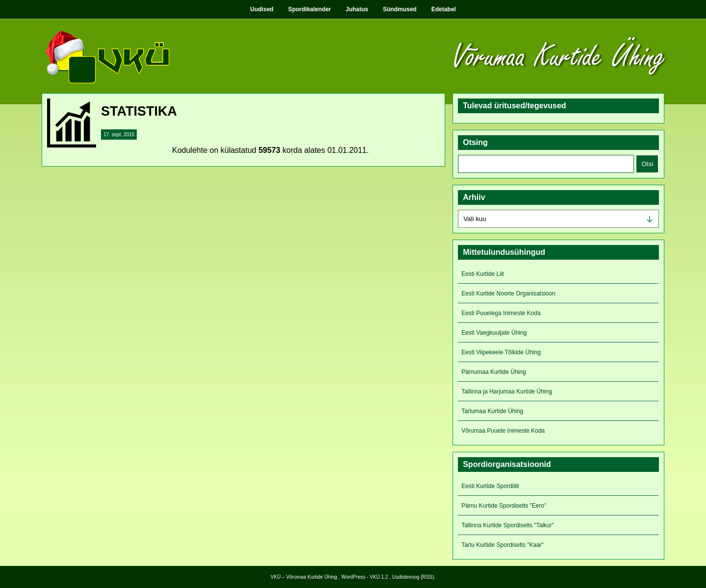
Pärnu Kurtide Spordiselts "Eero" (504, 506)
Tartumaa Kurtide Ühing (492, 411)
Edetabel (444, 9)
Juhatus (357, 9)
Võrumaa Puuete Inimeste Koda (503, 431)
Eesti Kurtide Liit (483, 274)
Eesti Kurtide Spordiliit (490, 486)
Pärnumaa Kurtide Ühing (493, 372)
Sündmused (400, 9)
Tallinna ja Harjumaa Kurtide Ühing (507, 392)
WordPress (353, 577)
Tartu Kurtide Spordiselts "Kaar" (503, 545)
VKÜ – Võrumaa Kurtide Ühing (304, 577)
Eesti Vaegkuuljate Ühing (494, 333)
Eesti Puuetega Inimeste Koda (501, 313)
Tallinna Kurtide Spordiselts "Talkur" (508, 525)
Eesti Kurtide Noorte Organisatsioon (508, 294)
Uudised (262, 9)
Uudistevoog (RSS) (413, 577)
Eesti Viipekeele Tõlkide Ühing (501, 352)
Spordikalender (310, 9)
